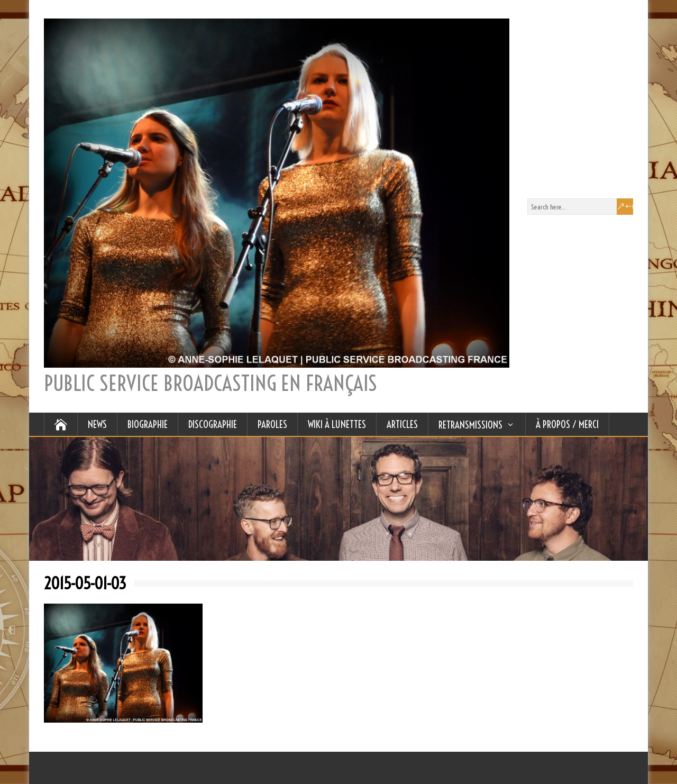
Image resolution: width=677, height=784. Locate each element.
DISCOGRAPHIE (213, 424)
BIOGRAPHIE (148, 424)
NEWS (97, 424)
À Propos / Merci (567, 424)
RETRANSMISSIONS (470, 425)
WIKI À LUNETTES (337, 424)
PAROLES (272, 424)
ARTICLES (402, 424)
